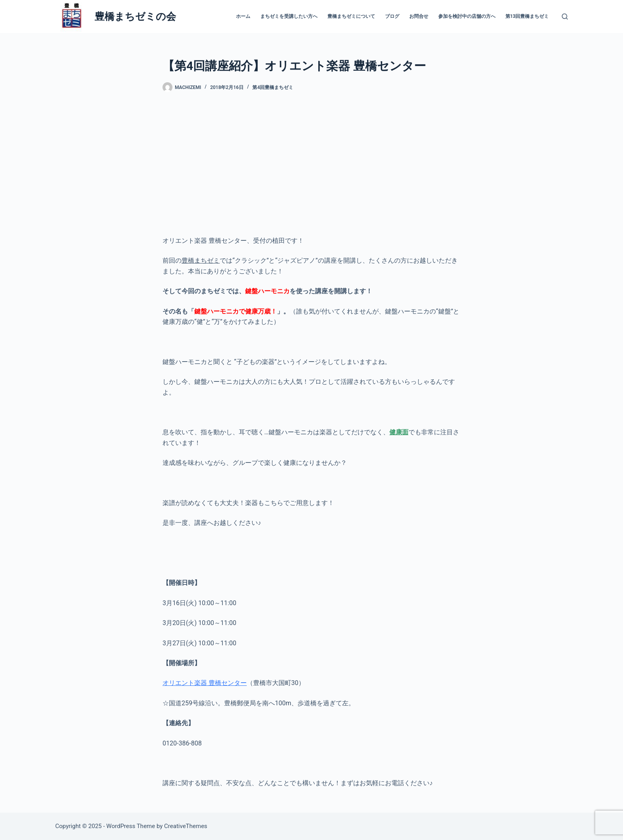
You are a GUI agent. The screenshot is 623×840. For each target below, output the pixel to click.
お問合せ (419, 16)
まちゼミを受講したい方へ (289, 16)
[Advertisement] (311, 164)
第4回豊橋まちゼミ (273, 87)
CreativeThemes (186, 826)
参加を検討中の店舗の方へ (467, 16)
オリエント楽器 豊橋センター (205, 683)
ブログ (392, 16)
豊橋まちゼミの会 (135, 16)
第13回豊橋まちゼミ (527, 16)
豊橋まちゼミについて (351, 16)
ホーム (243, 16)
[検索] (565, 16)
